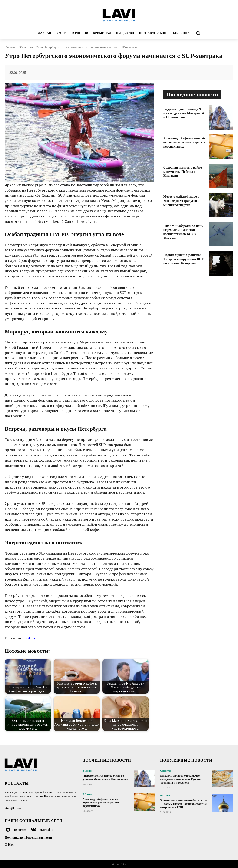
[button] (209, 33)
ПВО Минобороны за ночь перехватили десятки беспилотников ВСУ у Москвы (183, 231)
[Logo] (119, 15)
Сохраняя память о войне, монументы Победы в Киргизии (183, 171)
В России (87, 771)
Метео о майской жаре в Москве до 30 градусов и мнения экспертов (181, 200)
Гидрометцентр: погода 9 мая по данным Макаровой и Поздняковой (185, 113)
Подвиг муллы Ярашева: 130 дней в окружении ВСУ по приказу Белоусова (185, 259)
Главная (10, 47)
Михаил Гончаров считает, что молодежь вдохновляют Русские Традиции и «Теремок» (180, 779)
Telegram (20, 830)
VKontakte (46, 830)
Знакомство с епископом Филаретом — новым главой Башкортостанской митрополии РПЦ (183, 803)
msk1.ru (31, 638)
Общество (26, 47)
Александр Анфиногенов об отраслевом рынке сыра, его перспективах (184, 142)
